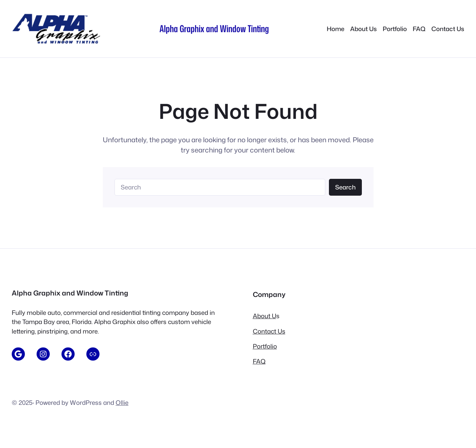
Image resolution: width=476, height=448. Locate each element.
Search (345, 187)
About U (265, 316)
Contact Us (269, 331)
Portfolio (265, 346)
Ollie (122, 402)
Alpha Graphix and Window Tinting (214, 28)
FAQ (259, 361)
